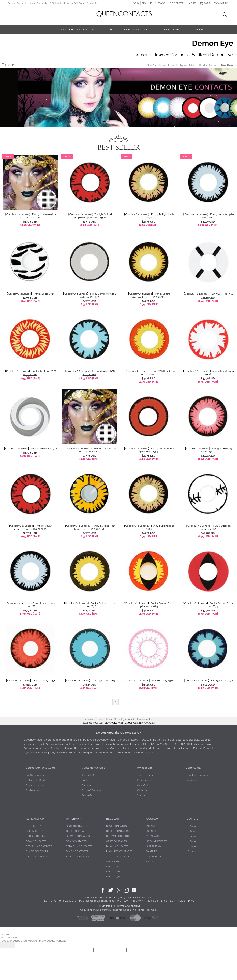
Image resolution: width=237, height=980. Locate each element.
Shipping (87, 785)
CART (207, 3)
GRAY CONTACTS (36, 841)
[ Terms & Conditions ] (128, 906)
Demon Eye (221, 55)
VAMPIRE (152, 851)
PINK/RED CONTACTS (119, 851)
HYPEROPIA (74, 819)
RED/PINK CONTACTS (39, 846)
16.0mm (191, 851)
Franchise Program (197, 775)
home (140, 55)
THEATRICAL (154, 856)
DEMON (151, 831)
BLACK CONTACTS (37, 851)
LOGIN (135, 3)
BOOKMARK (220, 3)
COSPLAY (153, 819)
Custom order (34, 790)
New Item (227, 65)
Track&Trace (89, 795)
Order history (145, 780)
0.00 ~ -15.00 (114, 877)
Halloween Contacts (168, 55)
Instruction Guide (36, 780)
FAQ (84, 780)
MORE (192, 3)
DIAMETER (194, 819)
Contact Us (88, 775)
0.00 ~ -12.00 (114, 872)
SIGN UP (147, 3)
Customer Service (94, 768)
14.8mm (191, 841)
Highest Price (187, 65)
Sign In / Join (145, 775)
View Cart (143, 785)
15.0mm (191, 846)
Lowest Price (166, 65)
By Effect (199, 55)
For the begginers (36, 775)
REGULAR (113, 819)
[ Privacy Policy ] (105, 906)
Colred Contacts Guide (41, 768)
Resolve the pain (36, 785)
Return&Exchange (92, 790)
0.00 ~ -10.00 (114, 867)
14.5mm (191, 836)
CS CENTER (177, 3)
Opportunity (194, 768)
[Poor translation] (10, 945)
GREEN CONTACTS (37, 831)
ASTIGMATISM (35, 819)
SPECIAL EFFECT (157, 841)
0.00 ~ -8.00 (113, 862)
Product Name (208, 65)
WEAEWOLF (154, 836)
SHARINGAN (154, 846)
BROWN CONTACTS (38, 836)
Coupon (142, 795)
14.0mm (191, 826)
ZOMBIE (151, 826)
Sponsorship (193, 780)
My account (145, 768)
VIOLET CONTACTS (37, 856)
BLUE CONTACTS (36, 826)
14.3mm (191, 831)
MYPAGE (160, 3)
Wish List (142, 790)
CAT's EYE (152, 862)
